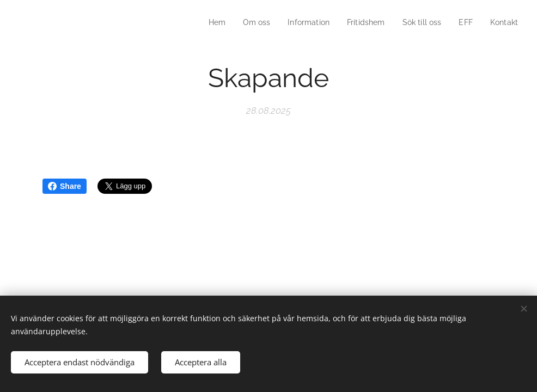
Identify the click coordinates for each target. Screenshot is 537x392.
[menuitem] (205, 22)
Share (65, 186)
